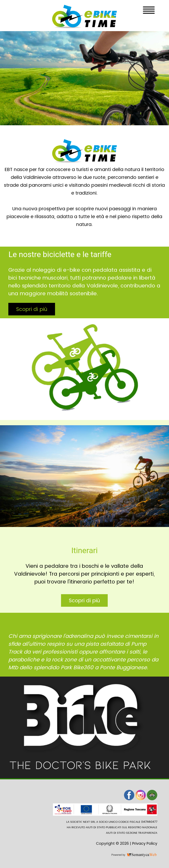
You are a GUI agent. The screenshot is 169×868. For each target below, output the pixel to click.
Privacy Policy (145, 843)
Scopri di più (32, 309)
